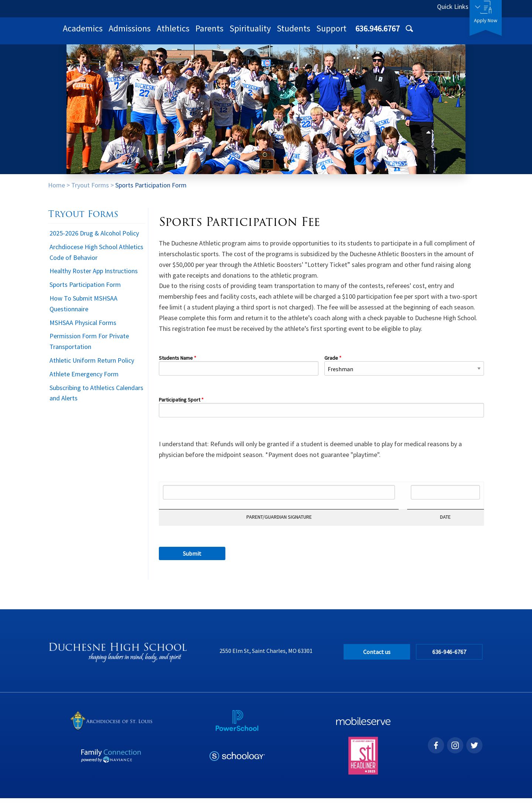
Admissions (226, 33)
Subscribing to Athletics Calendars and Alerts (96, 398)
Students (390, 33)
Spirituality (347, 33)
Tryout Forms (90, 190)
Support (428, 33)
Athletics (270, 33)
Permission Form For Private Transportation (89, 346)
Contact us (377, 657)
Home (57, 190)
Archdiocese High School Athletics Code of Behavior (96, 257)
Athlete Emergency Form (84, 379)
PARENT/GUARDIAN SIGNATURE (279, 522)
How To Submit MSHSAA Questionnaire (83, 308)
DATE (445, 522)
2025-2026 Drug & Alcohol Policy (94, 238)
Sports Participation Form (151, 190)
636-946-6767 (450, 657)
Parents (306, 33)
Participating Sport (180, 405)
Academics (179, 33)
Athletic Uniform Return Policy (92, 365)
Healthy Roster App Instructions (94, 276)
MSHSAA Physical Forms (83, 327)
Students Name (176, 363)
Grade (331, 363)
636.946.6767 (398, 9)
